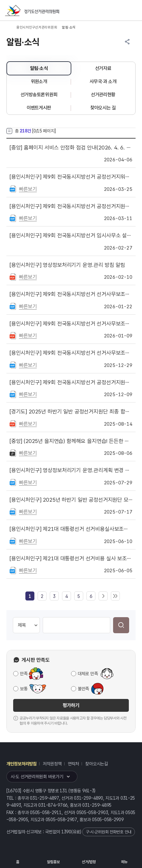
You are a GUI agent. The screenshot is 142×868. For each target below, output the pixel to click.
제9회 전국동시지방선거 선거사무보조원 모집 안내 (71, 353)
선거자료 (103, 68)
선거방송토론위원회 (39, 95)
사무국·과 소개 (103, 81)
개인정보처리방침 (22, 764)
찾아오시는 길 (103, 108)
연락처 (73, 764)
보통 (24, 689)
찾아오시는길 (96, 764)
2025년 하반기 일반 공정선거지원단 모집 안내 (71, 500)
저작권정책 (52, 764)
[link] (30, 596)
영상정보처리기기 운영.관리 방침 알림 (67, 265)
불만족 (83, 689)
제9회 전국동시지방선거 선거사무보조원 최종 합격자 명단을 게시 (71, 294)
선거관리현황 (103, 95)
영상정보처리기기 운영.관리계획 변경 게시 (71, 470)
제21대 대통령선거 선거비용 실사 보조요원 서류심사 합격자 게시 (71, 558)
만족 (24, 674)
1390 (66, 832)
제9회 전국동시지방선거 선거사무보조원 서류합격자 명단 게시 (71, 324)
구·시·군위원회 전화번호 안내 (109, 832)
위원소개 (39, 81)
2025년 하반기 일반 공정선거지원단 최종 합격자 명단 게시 (71, 412)
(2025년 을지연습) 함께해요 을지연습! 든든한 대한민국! (71, 441)
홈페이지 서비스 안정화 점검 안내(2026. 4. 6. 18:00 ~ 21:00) (71, 148)
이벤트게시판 (39, 108)
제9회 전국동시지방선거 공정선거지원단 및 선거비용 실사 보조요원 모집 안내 (71, 206)
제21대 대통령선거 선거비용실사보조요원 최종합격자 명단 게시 (71, 529)
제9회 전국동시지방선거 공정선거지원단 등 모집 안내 (71, 382)
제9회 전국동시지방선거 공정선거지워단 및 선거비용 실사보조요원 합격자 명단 (71, 177)
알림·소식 (39, 68)
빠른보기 (28, 189)
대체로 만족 (88, 674)
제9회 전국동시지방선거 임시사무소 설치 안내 (71, 235)
